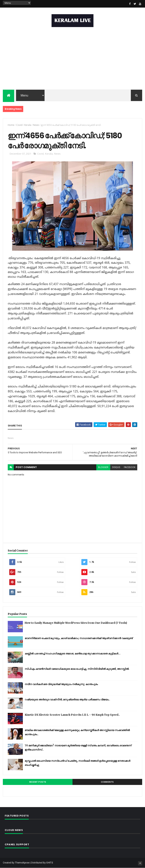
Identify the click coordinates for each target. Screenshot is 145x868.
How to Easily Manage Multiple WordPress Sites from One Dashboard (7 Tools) (76, 623)
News (36, 125)
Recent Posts (38, 782)
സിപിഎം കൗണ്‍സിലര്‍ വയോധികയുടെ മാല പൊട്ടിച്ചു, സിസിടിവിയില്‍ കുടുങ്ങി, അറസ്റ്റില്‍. (77, 669)
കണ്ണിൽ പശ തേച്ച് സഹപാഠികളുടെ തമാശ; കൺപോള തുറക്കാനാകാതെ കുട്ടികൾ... (73, 654)
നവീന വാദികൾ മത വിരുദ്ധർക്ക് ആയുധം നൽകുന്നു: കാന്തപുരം (61, 684)
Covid (19, 125)
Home (11, 125)
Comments (107, 782)
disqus (116, 467)
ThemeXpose (22, 863)
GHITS (50, 863)
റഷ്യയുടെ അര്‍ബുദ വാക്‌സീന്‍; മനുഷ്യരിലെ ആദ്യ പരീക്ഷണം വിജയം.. (67, 700)
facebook (130, 467)
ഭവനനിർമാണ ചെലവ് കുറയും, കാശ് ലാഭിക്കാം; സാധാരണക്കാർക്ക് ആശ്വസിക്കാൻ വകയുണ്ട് (79, 638)
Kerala (28, 125)
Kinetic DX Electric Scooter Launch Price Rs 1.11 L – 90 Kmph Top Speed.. (72, 715)
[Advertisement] (72, 59)
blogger (103, 467)
